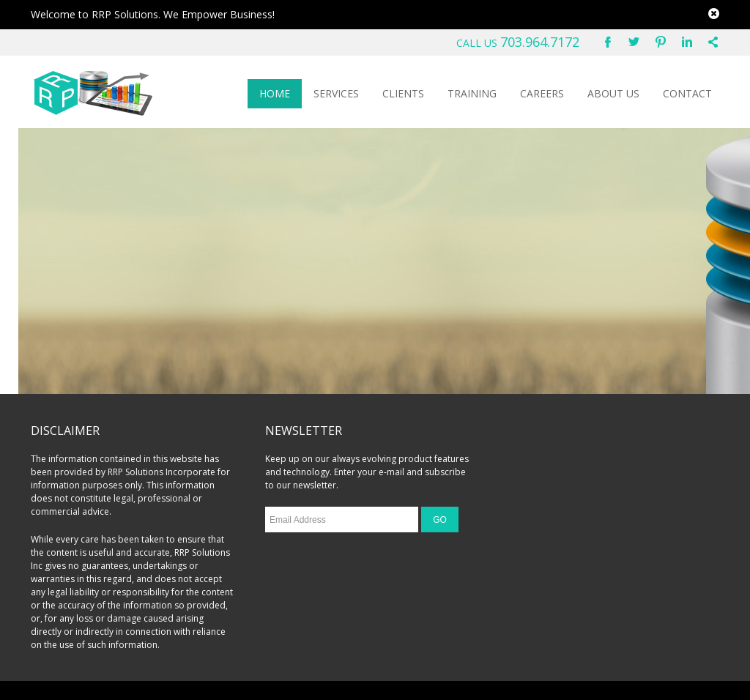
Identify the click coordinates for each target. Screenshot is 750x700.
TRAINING (472, 93)
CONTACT (687, 93)
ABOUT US (613, 93)
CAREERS (542, 93)
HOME (275, 93)
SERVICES (336, 93)
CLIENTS (403, 93)
